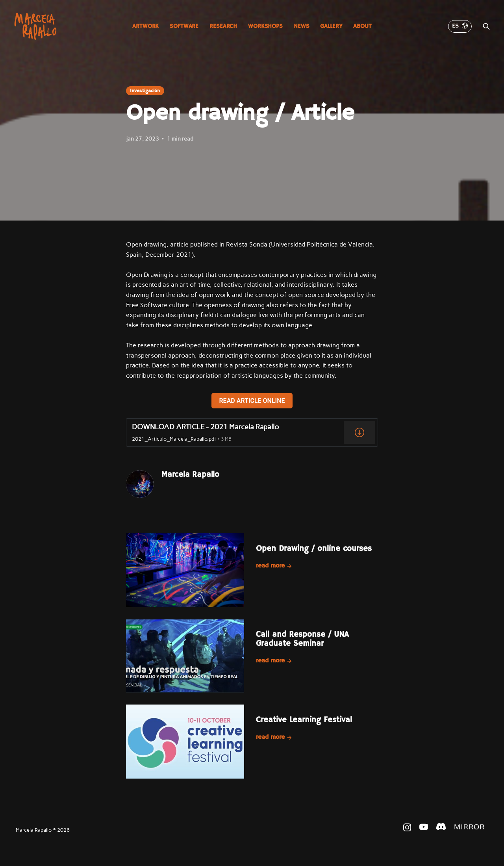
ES (460, 26)
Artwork (145, 26)
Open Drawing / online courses (314, 549)
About (362, 26)
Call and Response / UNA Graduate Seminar (302, 639)
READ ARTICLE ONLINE (252, 401)
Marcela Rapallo (190, 475)
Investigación (145, 91)
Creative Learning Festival (304, 720)
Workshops (265, 26)
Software (184, 26)
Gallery (331, 26)
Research (223, 26)
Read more (274, 566)
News (301, 26)
